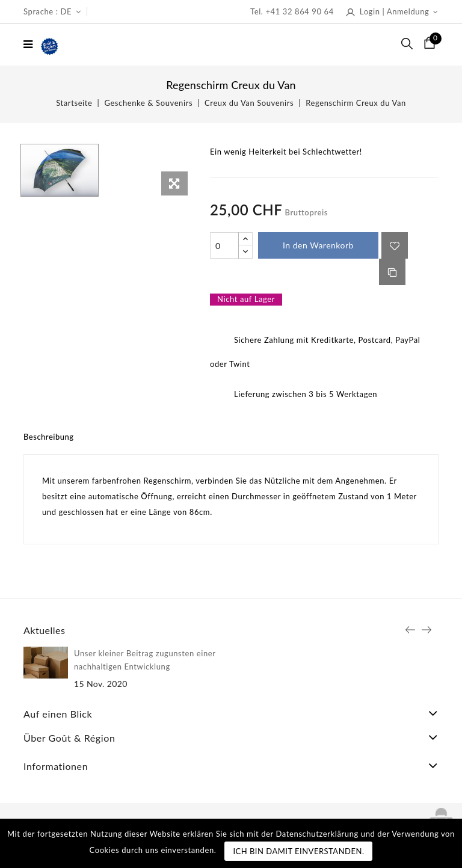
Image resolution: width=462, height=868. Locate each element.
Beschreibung (49, 437)
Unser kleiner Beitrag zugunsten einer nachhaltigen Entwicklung (145, 660)
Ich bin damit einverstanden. (298, 851)
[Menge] (224, 245)
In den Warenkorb (318, 245)
